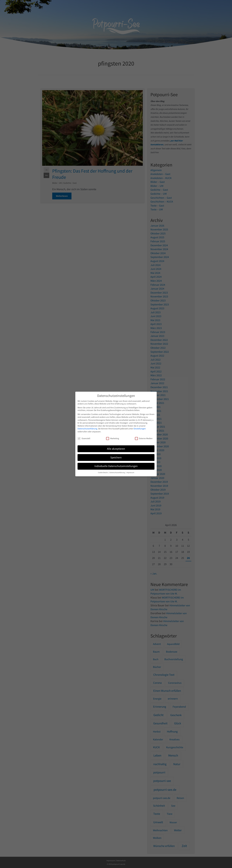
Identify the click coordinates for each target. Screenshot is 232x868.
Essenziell (84, 438)
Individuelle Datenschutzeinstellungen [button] (116, 466)
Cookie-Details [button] (103, 473)
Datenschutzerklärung (87, 429)
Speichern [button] (116, 457)
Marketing (113, 438)
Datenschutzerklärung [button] (117, 473)
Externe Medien (144, 438)
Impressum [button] (130, 473)
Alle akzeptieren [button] (116, 449)
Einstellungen (140, 429)
